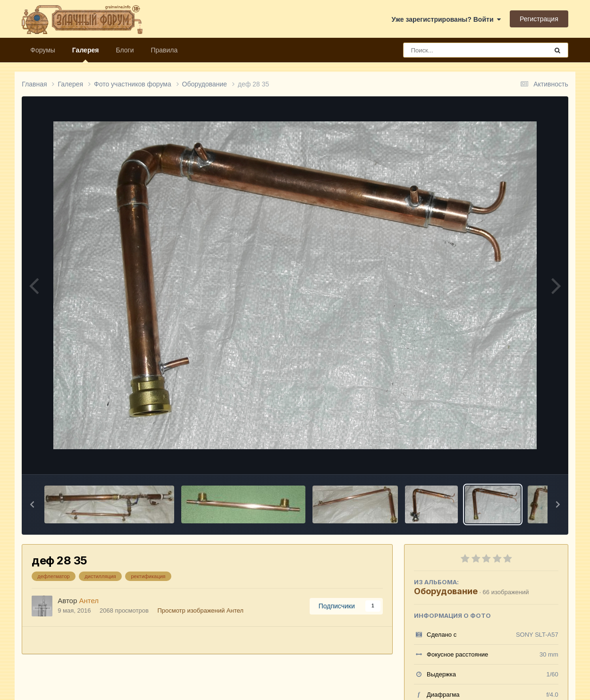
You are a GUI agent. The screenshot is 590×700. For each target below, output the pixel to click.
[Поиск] (458, 50)
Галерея (86, 54)
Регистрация (539, 19)
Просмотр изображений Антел (200, 610)
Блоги (125, 50)
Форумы (43, 50)
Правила (164, 50)
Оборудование (446, 591)
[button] (32, 504)
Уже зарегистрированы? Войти (447, 19)
